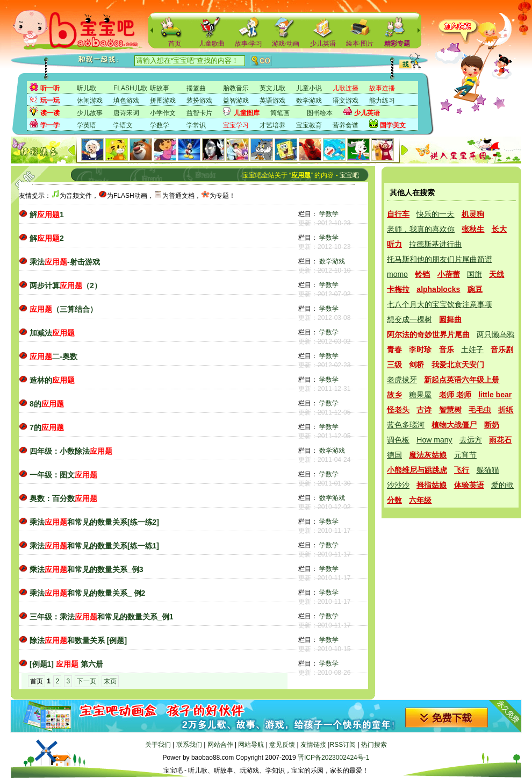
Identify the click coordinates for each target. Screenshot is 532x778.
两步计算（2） (66, 285)
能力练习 (382, 101)
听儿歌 (87, 88)
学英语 (87, 125)
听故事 (160, 88)
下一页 (87, 681)
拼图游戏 (163, 101)
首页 (175, 44)
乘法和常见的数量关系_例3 (87, 569)
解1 (47, 215)
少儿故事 (90, 113)
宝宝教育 (309, 125)
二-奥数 (53, 356)
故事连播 (382, 88)
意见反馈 (282, 745)
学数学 (160, 125)
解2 (47, 238)
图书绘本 (320, 113)
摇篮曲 (196, 88)
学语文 (123, 125)
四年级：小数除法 (71, 451)
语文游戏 (346, 101)
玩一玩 (50, 101)
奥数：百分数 (63, 498)
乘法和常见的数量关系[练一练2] (94, 522)
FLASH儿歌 (130, 88)
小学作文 (163, 113)
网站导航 (251, 745)
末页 (110, 681)
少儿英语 (323, 44)
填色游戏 (126, 101)
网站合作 (220, 745)
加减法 (52, 333)
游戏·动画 (286, 44)
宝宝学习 (236, 125)
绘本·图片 (360, 44)
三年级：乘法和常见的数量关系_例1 (102, 617)
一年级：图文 (63, 475)
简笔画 (280, 113)
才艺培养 (272, 125)
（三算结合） (63, 309)
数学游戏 (309, 101)
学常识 (196, 125)
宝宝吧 (349, 175)
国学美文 (393, 125)
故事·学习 (249, 44)
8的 (47, 404)
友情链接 (313, 745)
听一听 (50, 88)
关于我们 (158, 745)
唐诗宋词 (126, 113)
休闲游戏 (90, 101)
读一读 (50, 113)
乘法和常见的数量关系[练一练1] (94, 546)
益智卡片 (199, 113)
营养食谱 (346, 125)
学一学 (50, 125)
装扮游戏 (199, 101)
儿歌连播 (346, 88)
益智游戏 (236, 101)
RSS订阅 (343, 745)
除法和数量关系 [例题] (78, 640)
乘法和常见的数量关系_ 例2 (87, 593)
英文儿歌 (272, 88)
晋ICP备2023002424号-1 (333, 758)
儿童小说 (309, 88)
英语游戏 (272, 101)
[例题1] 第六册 (66, 664)
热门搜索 (374, 745)
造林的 (52, 380)
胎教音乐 (236, 88)
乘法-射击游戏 (65, 262)
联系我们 (189, 745)
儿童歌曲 (212, 44)
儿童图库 (247, 113)
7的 (47, 427)
